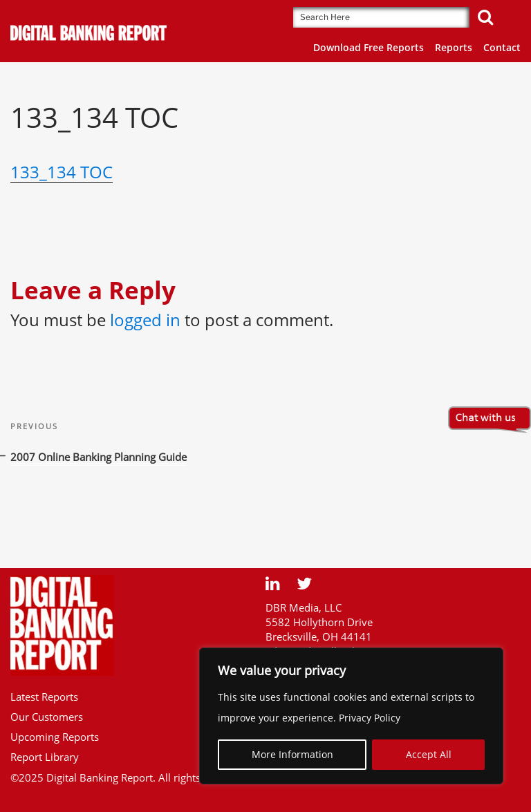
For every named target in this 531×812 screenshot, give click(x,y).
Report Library (45, 757)
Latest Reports (44, 697)
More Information (292, 754)
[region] (351, 716)
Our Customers (47, 717)
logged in (145, 320)
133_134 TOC (62, 172)
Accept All (429, 754)
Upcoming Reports (55, 737)
